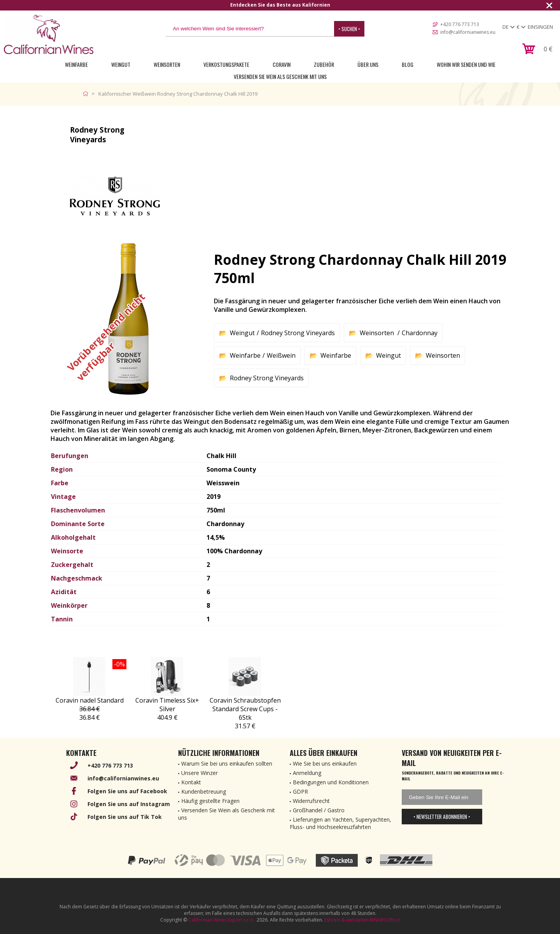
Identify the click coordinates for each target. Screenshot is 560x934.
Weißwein (281, 355)
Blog (408, 64)
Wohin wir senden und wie (466, 64)
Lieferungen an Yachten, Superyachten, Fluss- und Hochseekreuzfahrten (340, 823)
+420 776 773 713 (460, 24)
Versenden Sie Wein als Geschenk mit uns (280, 76)
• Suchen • (349, 29)
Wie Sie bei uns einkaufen (325, 763)
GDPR (300, 791)
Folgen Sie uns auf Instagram (129, 804)
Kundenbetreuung (204, 791)
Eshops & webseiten (346, 920)
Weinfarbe (76, 64)
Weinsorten (167, 64)
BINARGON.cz (385, 920)
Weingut (121, 64)
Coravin (282, 64)
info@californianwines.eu (468, 32)
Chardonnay (420, 333)
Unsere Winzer (199, 773)
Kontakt (191, 782)
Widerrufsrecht (311, 801)
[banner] (49, 34)
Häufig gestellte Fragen (210, 801)
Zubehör (324, 64)
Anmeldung (307, 773)
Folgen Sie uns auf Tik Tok (125, 817)
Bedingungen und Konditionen (331, 782)
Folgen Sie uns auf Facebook (127, 791)
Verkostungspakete (226, 64)
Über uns (368, 64)
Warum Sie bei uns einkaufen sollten (227, 763)
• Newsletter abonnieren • (442, 817)
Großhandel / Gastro (319, 810)
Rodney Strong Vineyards (298, 333)
